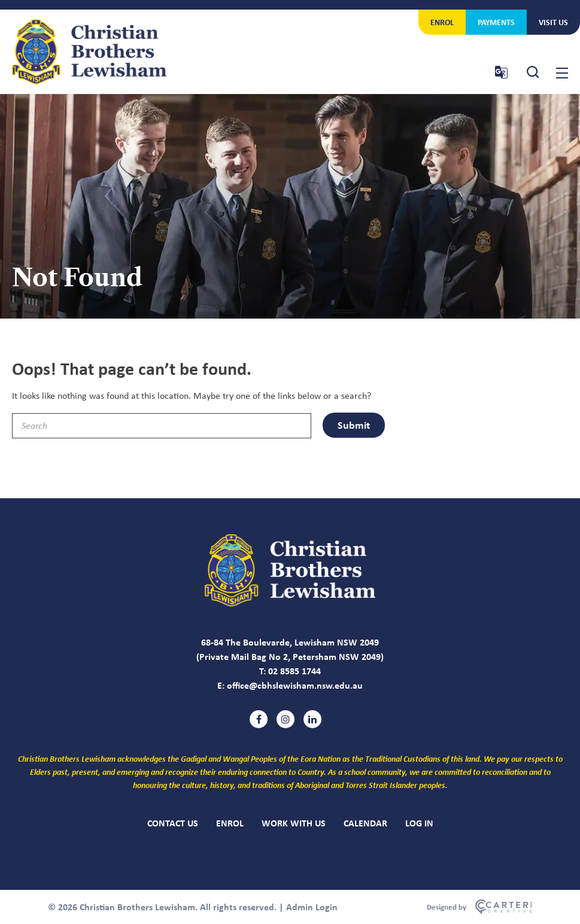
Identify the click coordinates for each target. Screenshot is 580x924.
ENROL (442, 22)
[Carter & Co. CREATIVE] (480, 907)
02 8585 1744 (294, 671)
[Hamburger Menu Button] (562, 73)
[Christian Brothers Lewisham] (290, 603)
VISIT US (553, 22)
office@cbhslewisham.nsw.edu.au (295, 685)
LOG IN (419, 823)
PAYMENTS (496, 22)
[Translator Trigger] (501, 72)
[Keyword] (162, 426)
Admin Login (312, 907)
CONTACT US (173, 823)
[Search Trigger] (533, 72)
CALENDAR (365, 823)
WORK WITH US (294, 823)
